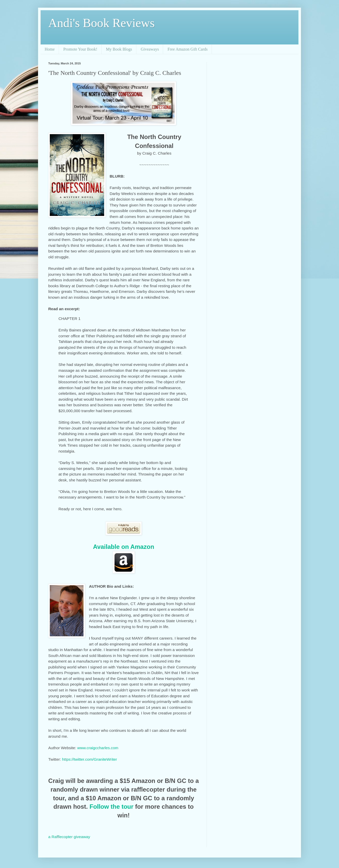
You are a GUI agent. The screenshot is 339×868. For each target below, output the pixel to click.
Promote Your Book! (80, 49)
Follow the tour (112, 807)
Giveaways (150, 49)
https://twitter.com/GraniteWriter (89, 759)
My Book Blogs (119, 49)
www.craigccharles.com (98, 748)
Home (50, 49)
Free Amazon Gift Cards (187, 49)
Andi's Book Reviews (101, 23)
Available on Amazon (124, 547)
